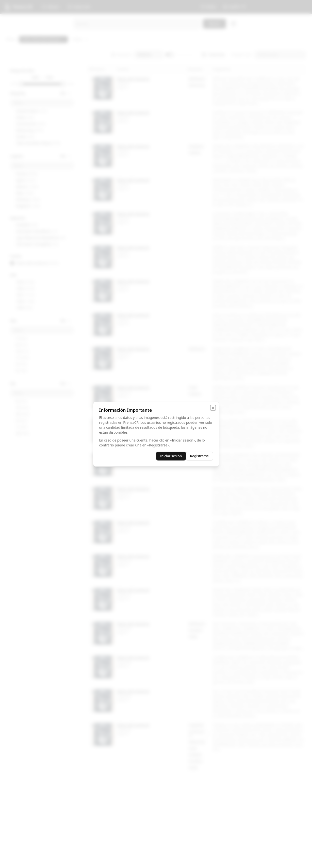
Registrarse (199, 456)
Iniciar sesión (171, 456)
